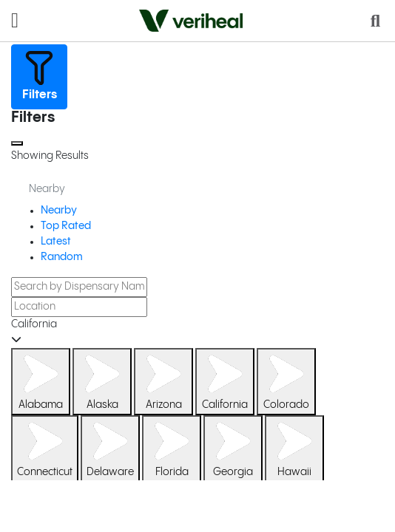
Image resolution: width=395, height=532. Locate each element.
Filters (39, 75)
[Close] (17, 143)
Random (62, 257)
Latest (56, 242)
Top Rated (66, 226)
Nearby (59, 211)
